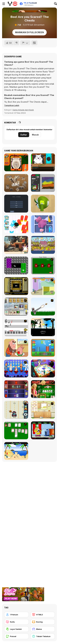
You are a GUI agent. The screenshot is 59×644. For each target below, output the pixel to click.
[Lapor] (25, 43)
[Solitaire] (16, 430)
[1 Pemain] (16, 615)
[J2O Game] (16, 162)
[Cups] (43, 265)
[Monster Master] (16, 389)
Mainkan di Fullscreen (29, 32)
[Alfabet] (43, 245)
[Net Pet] (43, 410)
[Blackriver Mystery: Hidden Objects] (16, 245)
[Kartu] (16, 622)
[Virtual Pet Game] (43, 430)
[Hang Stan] (16, 348)
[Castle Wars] (43, 348)
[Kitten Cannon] (43, 307)
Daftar (24, 135)
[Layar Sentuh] (16, 629)
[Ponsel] (16, 636)
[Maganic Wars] (16, 307)
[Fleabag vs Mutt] (43, 286)
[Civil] (43, 327)
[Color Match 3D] (43, 204)
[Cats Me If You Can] (16, 410)
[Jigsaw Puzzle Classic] (16, 183)
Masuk (35, 135)
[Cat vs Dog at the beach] (16, 451)
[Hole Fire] (16, 224)
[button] (12, 105)
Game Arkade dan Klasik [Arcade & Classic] (23, 110)
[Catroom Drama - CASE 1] (43, 162)
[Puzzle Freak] (43, 368)
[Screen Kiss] (16, 368)
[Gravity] (16, 265)
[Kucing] (43, 622)
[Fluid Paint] (43, 183)
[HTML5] (43, 615)
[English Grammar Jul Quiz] (16, 204)
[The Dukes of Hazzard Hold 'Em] (43, 389)
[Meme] (43, 629)
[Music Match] (16, 327)
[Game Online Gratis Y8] (13, 4)
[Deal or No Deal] (16, 286)
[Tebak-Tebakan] (43, 636)
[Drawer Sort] (43, 224)
